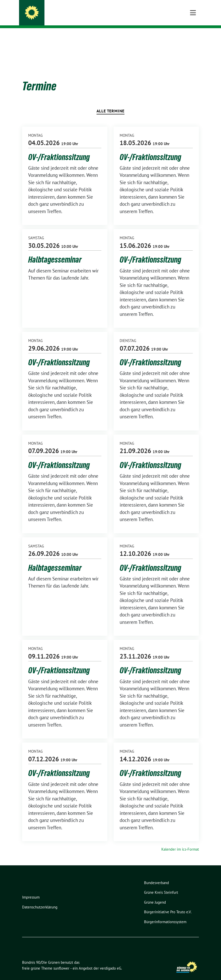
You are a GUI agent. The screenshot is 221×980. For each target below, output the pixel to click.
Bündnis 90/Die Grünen (71, 11)
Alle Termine (111, 103)
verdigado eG (110, 960)
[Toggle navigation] (193, 36)
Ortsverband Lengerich (68, 18)
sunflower (61, 960)
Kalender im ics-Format (180, 841)
